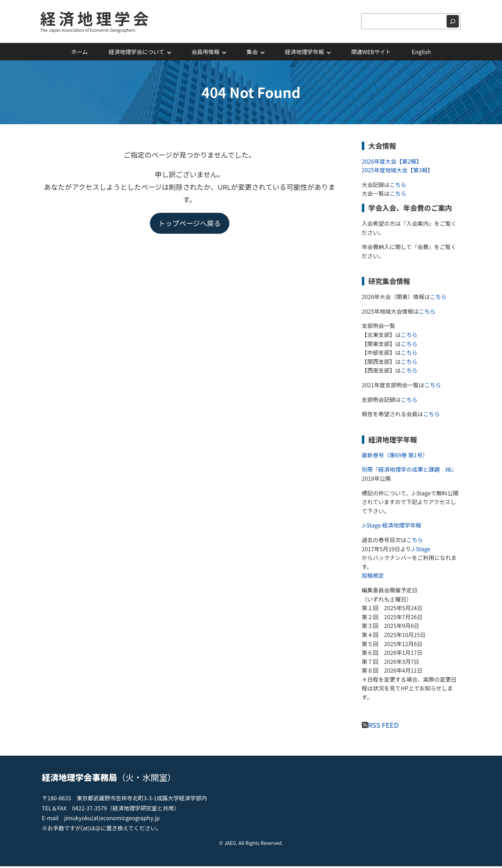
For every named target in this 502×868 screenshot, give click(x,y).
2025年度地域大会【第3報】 (397, 172)
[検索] (453, 22)
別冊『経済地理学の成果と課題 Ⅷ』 (408, 471)
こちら (398, 186)
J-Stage (421, 550)
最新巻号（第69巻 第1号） (395, 456)
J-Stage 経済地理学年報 (392, 527)
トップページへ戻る (190, 225)
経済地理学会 (98, 18)
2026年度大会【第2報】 (392, 163)
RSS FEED (383, 726)
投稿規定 (373, 577)
